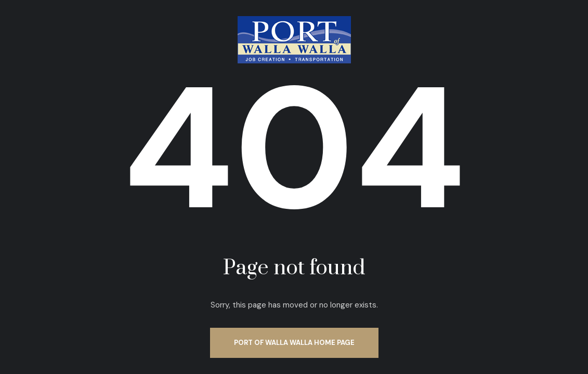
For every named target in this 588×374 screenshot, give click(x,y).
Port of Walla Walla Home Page (294, 343)
